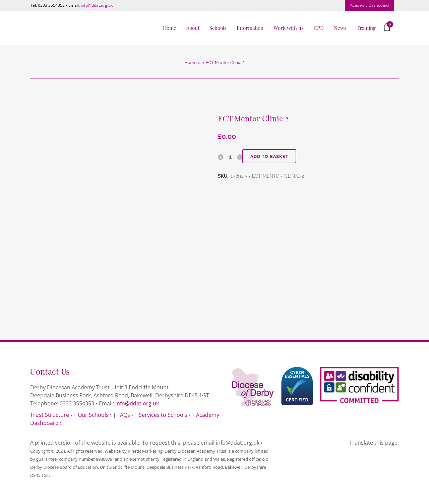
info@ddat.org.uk (97, 5)
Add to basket (270, 156)
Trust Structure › (51, 415)
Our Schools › (95, 415)
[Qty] (230, 157)
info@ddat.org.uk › (239, 443)
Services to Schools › (165, 415)
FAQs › (125, 415)
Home (191, 63)
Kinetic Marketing (145, 451)
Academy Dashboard (369, 5)
